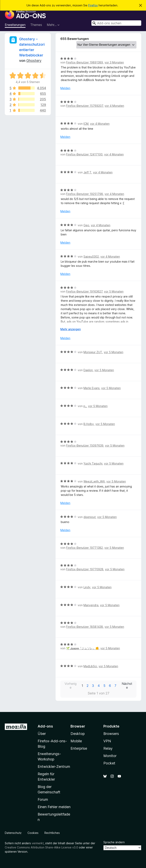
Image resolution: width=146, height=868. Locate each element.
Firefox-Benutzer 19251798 (85, 194)
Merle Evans (92, 388)
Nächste (127, 686)
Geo (86, 225)
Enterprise (79, 748)
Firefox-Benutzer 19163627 (84, 291)
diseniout (90, 517)
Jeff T (87, 172)
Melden (65, 88)
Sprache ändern (114, 842)
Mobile (76, 741)
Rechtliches (52, 833)
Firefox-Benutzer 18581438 (85, 627)
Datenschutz (13, 833)
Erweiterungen (15, 25)
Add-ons (45, 726)
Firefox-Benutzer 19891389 (85, 62)
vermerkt (38, 843)
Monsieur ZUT (93, 352)
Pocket (109, 763)
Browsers (111, 734)
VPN (107, 741)
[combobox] (116, 23)
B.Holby (89, 424)
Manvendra (91, 605)
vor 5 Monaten (114, 291)
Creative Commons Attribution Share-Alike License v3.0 (41, 847)
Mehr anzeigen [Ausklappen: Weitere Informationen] (71, 329)
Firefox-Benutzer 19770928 (85, 569)
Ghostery (34, 61)
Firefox (93, 5)
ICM (86, 124)
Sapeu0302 (91, 257)
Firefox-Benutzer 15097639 (85, 445)
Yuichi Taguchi (93, 463)
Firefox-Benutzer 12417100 (84, 154)
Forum (43, 799)
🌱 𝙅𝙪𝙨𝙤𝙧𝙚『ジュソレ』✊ (82, 648)
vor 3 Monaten (114, 62)
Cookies (33, 833)
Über (42, 734)
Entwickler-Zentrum (54, 767)
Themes (36, 25)
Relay (108, 748)
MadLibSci (90, 666)
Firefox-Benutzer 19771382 (84, 548)
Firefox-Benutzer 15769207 (85, 106)
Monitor (110, 756)
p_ (85, 406)
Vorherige (71, 686)
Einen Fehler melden (54, 807)
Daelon (88, 370)
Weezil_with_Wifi (94, 481)
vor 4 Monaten (114, 106)
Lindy (87, 587)
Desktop (78, 734)
